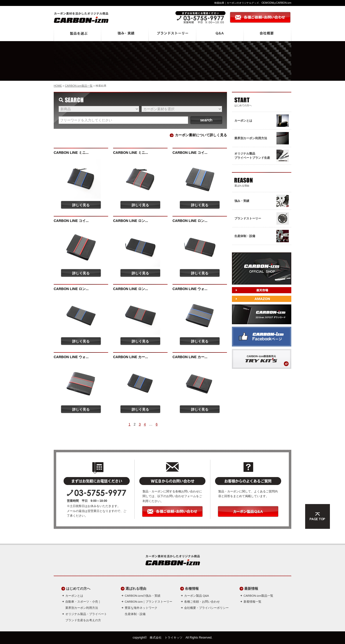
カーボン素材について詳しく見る (201, 135)
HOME (58, 86)
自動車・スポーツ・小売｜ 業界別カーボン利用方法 (83, 605)
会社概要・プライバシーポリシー (206, 608)
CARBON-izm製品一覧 (79, 86)
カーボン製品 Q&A (197, 596)
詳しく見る (81, 205)
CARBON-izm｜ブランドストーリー (148, 602)
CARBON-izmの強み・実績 (143, 596)
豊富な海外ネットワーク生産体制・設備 (141, 611)
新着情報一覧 (252, 602)
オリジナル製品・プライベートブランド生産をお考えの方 (86, 617)
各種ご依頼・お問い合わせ (202, 602)
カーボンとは (74, 596)
